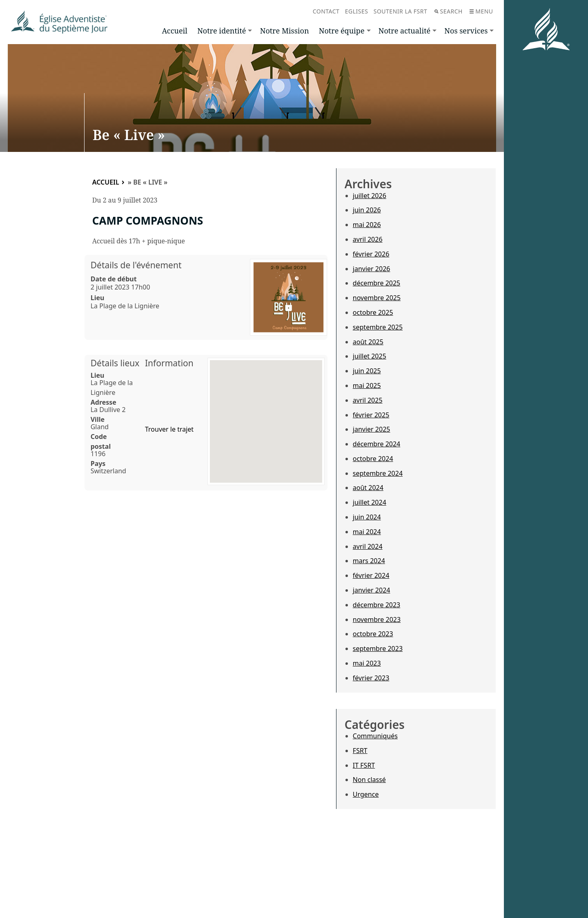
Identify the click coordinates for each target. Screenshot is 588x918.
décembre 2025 (376, 283)
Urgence (366, 794)
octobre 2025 (373, 312)
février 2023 (371, 678)
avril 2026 (368, 239)
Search (449, 11)
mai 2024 (367, 532)
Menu (481, 11)
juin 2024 (367, 517)
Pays (98, 463)
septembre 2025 (378, 327)
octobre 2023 (373, 634)
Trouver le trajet (169, 429)
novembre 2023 (377, 619)
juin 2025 (367, 371)
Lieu (98, 298)
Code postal (101, 441)
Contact (326, 11)
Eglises (357, 11)
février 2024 (371, 575)
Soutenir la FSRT (401, 11)
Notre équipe (342, 31)
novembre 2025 (377, 298)
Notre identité (222, 31)
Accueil (175, 31)
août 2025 (368, 342)
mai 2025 (367, 385)
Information (169, 363)
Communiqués (375, 736)
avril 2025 (368, 400)
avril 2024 (368, 546)
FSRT (360, 751)
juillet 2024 (370, 502)
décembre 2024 (376, 444)
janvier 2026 (372, 269)
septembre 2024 (378, 473)
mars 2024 (369, 561)
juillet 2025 (370, 356)
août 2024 (368, 488)
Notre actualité (404, 31)
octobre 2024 (373, 459)
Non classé (369, 780)
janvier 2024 (372, 590)
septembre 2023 (378, 648)
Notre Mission (285, 31)
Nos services (466, 31)
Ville (98, 419)
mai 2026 (367, 225)
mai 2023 (367, 663)
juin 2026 (367, 210)
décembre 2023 (376, 605)
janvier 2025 (372, 429)
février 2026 (371, 254)
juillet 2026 (370, 196)
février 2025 (371, 415)
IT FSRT (364, 765)
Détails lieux (115, 363)
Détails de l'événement (136, 265)
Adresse (104, 402)
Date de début (114, 279)
